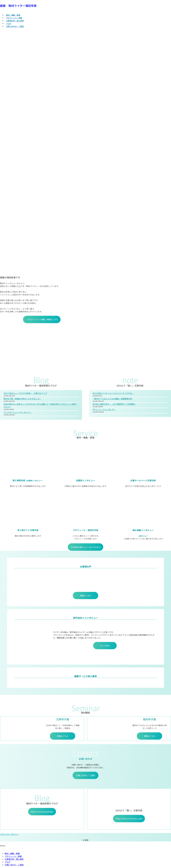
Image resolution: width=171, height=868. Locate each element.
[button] (85, 834)
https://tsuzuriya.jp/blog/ (42, 812)
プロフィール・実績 (13, 856)
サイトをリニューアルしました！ (18, 412)
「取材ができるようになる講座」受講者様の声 (112, 399)
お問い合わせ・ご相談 (85, 775)
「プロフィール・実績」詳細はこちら (42, 319)
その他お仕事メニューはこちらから (85, 547)
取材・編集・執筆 (12, 853)
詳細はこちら (85, 596)
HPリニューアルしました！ (104, 409)
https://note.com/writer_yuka (129, 819)
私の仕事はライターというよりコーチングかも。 (113, 393)
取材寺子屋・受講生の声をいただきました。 (22, 399)
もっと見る (105, 646)
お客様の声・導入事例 (14, 859)
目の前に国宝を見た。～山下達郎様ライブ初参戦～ (114, 404)
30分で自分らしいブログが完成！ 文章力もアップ (25, 393)
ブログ (8, 862)
